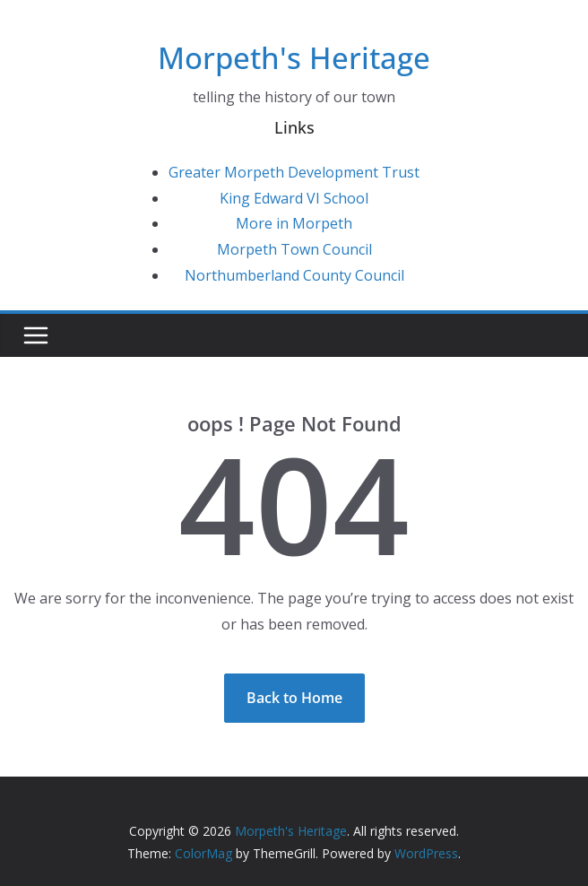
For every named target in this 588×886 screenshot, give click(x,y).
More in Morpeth (294, 223)
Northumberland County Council (294, 275)
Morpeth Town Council (294, 249)
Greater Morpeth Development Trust (294, 172)
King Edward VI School (294, 198)
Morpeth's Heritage (294, 58)
